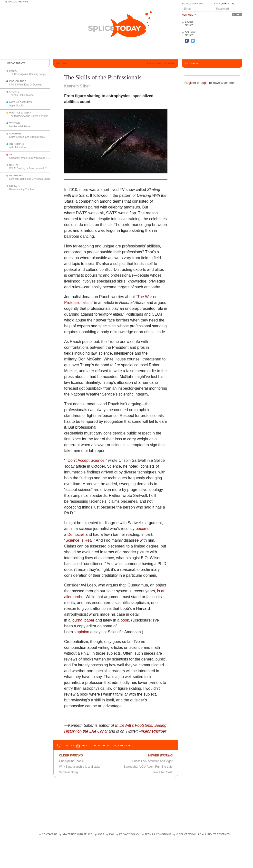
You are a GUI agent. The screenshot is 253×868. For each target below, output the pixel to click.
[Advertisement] (220, 39)
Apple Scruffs (16, 106)
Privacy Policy (129, 834)
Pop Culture (18, 81)
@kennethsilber (153, 731)
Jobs (101, 834)
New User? (189, 15)
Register (190, 83)
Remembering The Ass (22, 189)
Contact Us (50, 834)
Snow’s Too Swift (162, 772)
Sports (14, 92)
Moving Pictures (20, 102)
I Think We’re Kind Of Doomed (26, 85)
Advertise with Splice (77, 834)
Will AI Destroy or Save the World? (28, 168)
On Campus (17, 144)
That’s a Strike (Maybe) (22, 95)
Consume (15, 134)
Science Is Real (79, 540)
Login (204, 83)
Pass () (224, 4)
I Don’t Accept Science (85, 460)
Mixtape (15, 186)
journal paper (83, 620)
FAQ (112, 834)
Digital (14, 165)
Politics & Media (20, 113)
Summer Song (68, 772)
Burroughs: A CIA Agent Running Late (148, 767)
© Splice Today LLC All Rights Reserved (203, 834)
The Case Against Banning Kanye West (31, 74)
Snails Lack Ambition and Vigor (152, 761)
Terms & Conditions (158, 834)
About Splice (189, 24)
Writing (15, 123)
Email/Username (193, 4)
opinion (83, 632)
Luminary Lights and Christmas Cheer (30, 179)
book (125, 620)
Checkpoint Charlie (71, 761)
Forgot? (227, 4)
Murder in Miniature (20, 127)
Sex (12, 155)
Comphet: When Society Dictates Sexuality (32, 158)
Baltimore (16, 176)
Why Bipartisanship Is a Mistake (80, 767)
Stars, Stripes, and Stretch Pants (27, 137)
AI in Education (17, 147)
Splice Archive (18, 2)
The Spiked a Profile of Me (32, 116)
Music (13, 71)
